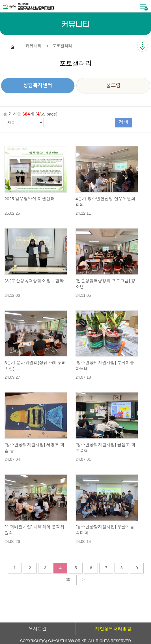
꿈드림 (113, 85)
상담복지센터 (38, 85)
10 (68, 579)
